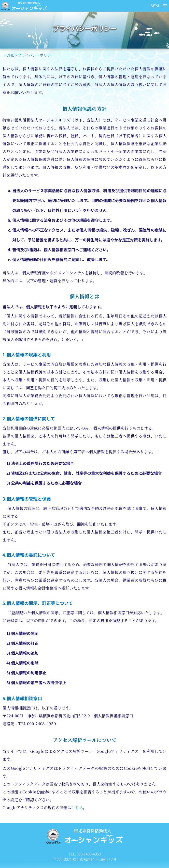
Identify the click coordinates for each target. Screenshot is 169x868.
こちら (77, 808)
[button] (156, 6)
